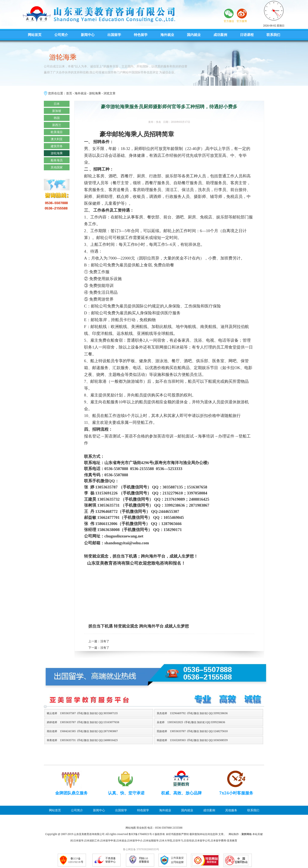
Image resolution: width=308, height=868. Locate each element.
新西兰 (57, 125)
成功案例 (220, 35)
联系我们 (273, 35)
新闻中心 (88, 35)
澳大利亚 (57, 139)
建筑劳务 (57, 146)
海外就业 (167, 35)
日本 (57, 104)
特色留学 (141, 35)
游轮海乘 (95, 93)
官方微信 (229, 21)
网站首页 (35, 35)
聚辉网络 (247, 834)
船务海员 (57, 160)
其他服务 (231, 810)
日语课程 (247, 35)
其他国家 (57, 167)
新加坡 (57, 111)
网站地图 (131, 828)
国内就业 (194, 35)
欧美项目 (57, 132)
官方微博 (242, 21)
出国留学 (114, 35)
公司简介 (61, 35)
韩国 (57, 118)
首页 (69, 93)
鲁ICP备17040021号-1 (141, 834)
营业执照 (142, 828)
